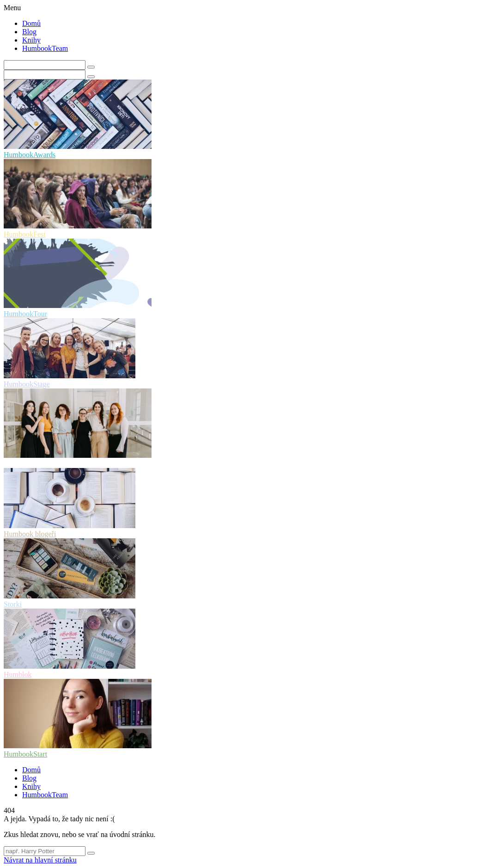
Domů (31, 23)
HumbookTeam (45, 48)
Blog (29, 32)
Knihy (31, 40)
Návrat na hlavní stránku (40, 860)
